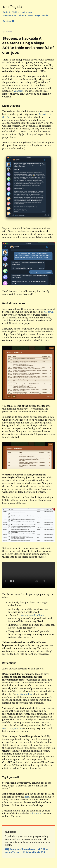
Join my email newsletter (21, 849)
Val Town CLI (37, 814)
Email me (9, 21)
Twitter (22, 16)
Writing (16, 12)
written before (25, 694)
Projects (7, 12)
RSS (45, 16)
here (27, 797)
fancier (6, 728)
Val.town (19, 91)
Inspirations (26, 12)
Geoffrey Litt (13, 7)
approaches (16, 728)
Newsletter (10, 16)
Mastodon (34, 16)
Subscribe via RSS (34, 852)
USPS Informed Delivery (32, 615)
